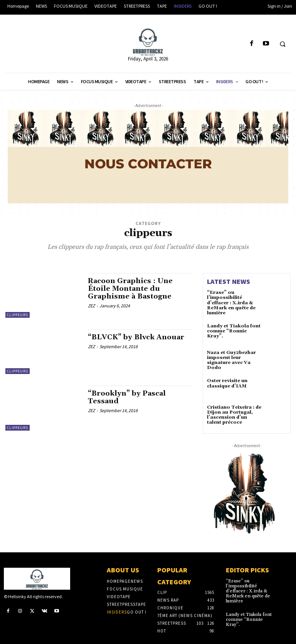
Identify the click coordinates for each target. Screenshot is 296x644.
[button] (283, 44)
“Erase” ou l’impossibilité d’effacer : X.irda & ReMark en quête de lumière (231, 303)
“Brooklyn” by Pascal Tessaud (127, 397)
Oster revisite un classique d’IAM (227, 383)
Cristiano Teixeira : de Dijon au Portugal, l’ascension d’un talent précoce (234, 415)
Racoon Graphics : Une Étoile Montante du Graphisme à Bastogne (130, 289)
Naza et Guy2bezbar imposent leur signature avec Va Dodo (231, 360)
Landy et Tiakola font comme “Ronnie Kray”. (234, 331)
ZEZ (91, 306)
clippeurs (18, 315)
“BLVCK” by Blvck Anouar (136, 337)
